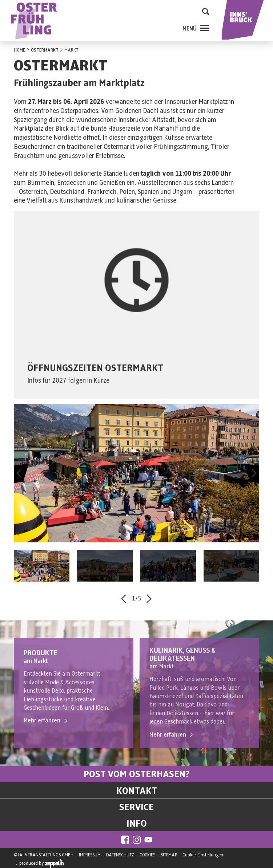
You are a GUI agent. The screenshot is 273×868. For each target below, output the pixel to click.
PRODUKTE (41, 653)
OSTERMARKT (45, 50)
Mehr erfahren (45, 721)
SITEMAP (169, 855)
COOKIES (147, 855)
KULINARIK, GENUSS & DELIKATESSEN (182, 655)
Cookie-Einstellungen (203, 855)
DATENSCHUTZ (120, 855)
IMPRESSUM (90, 855)
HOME (19, 50)
